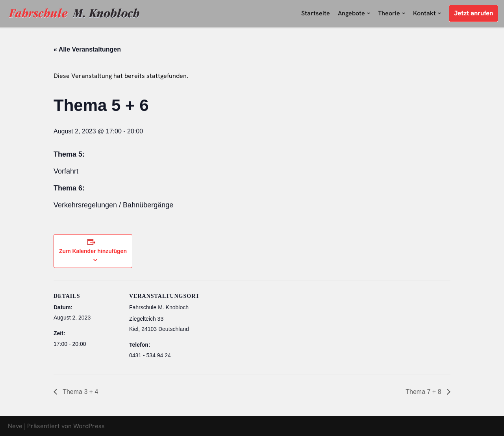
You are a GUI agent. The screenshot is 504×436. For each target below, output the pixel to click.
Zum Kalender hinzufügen (93, 251)
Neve (15, 426)
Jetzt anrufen (473, 13)
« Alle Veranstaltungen (87, 49)
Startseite (316, 13)
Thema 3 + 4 (80, 392)
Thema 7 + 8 (424, 392)
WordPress (89, 426)
